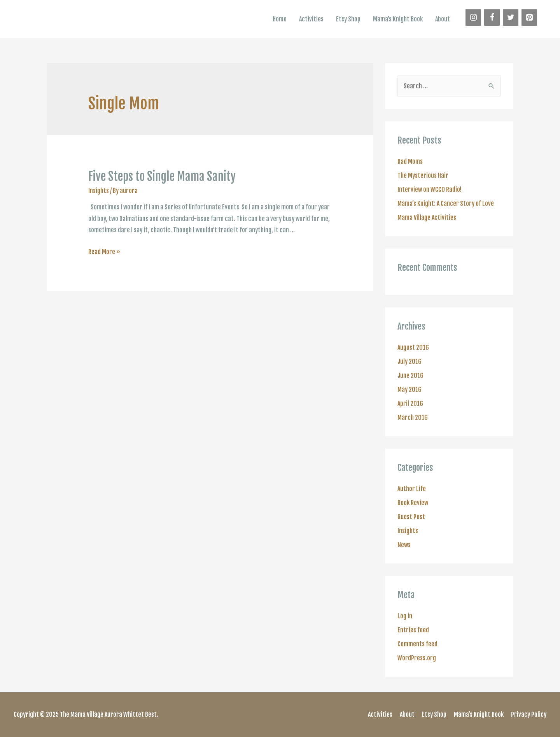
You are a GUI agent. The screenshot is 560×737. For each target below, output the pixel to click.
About (443, 19)
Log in (405, 616)
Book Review (413, 503)
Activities (311, 19)
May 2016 (409, 390)
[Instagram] (473, 18)
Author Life (412, 489)
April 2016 (410, 404)
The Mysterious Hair (423, 175)
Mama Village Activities (427, 218)
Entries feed (413, 630)
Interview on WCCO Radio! (429, 190)
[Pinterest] (529, 18)
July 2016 (409, 361)
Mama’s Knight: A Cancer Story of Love (446, 204)
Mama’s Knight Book (398, 19)
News (404, 545)
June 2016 (410, 376)
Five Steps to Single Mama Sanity (162, 176)
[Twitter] (511, 18)
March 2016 (413, 418)
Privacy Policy (529, 714)
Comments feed (417, 644)
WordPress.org (417, 658)
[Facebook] (492, 18)
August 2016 (413, 347)
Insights (99, 191)
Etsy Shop (348, 19)
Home (280, 19)
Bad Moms (410, 161)
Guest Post (411, 517)
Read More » (104, 252)
